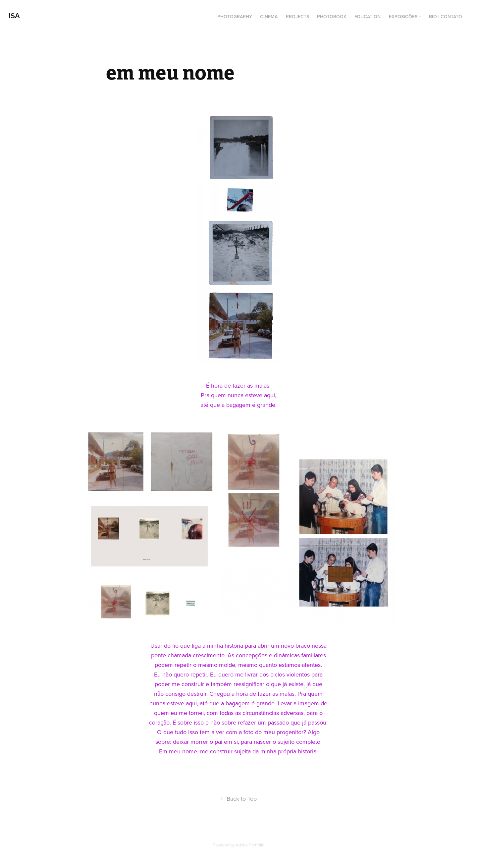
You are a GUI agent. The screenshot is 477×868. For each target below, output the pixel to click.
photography (235, 17)
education (368, 17)
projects (297, 17)
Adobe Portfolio (250, 845)
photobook (332, 17)
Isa (14, 16)
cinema (269, 17)
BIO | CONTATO (446, 17)
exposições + (405, 17)
